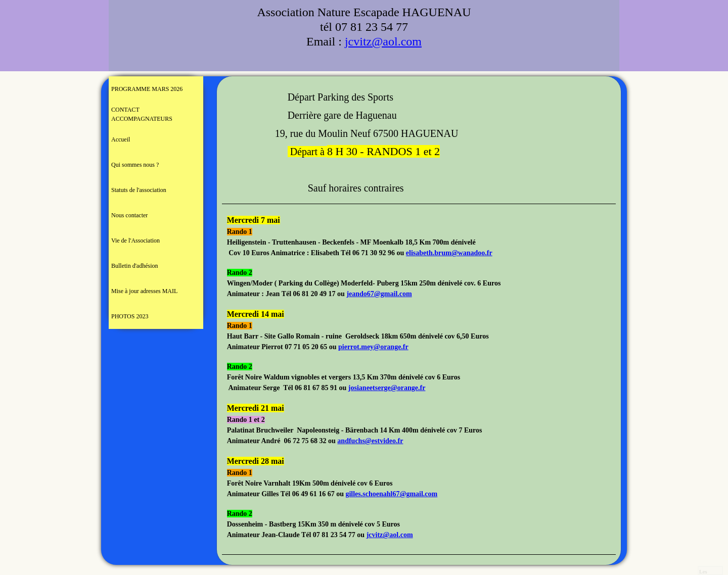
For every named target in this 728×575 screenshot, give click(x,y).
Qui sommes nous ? (135, 165)
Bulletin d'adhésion (134, 266)
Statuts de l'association (139, 190)
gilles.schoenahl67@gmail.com (391, 494)
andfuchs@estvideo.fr (370, 441)
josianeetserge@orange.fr (387, 388)
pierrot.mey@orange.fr (373, 347)
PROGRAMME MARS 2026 (147, 89)
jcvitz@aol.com (383, 41)
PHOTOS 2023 (130, 316)
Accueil (121, 139)
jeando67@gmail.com (379, 294)
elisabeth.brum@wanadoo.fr (449, 253)
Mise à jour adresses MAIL (144, 291)
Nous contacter (129, 215)
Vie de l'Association (135, 241)
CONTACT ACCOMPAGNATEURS (142, 114)
